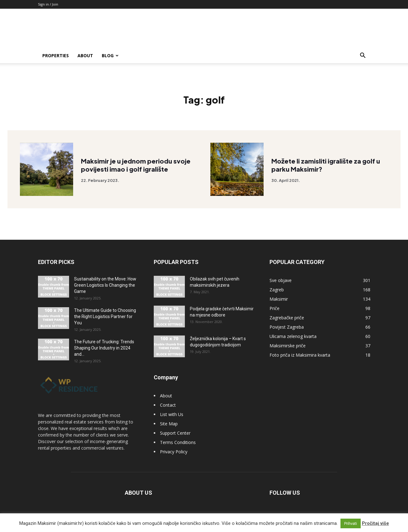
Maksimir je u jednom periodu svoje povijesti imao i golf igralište (136, 166)
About (85, 56)
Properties (56, 56)
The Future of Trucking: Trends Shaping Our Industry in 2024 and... (104, 348)
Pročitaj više (375, 523)
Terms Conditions (178, 442)
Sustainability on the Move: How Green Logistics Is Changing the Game (105, 285)
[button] (363, 56)
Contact (168, 405)
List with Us (172, 414)
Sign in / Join (48, 4)
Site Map (169, 424)
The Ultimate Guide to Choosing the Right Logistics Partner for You (105, 317)
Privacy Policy (174, 452)
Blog (110, 56)
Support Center (175, 433)
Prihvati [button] (351, 523)
